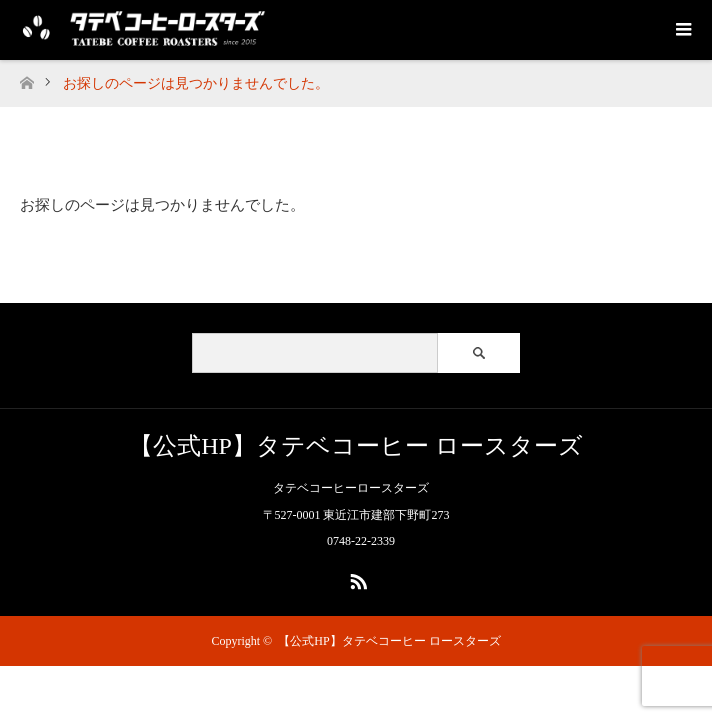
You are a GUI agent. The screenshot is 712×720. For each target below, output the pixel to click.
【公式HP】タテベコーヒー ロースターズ (356, 446)
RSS (356, 578)
